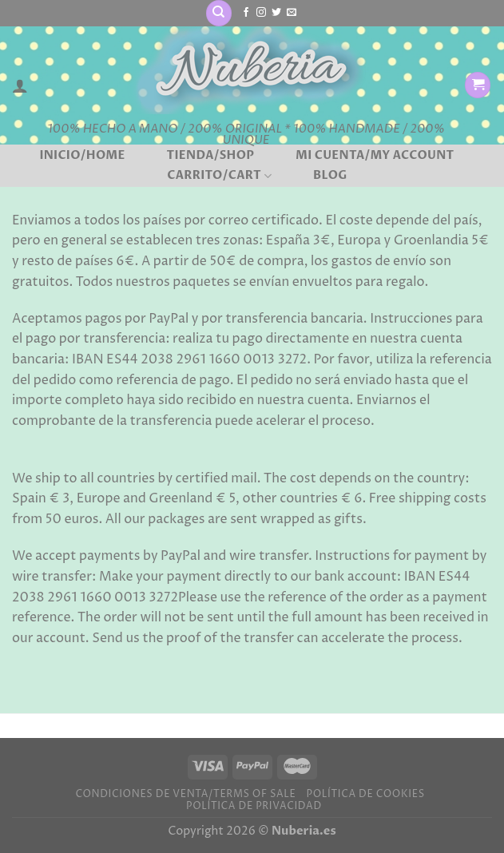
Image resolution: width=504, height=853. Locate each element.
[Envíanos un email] (292, 13)
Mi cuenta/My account (375, 156)
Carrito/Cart (219, 176)
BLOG (330, 176)
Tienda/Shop (210, 156)
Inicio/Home (82, 156)
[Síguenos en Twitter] (276, 13)
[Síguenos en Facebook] (246, 13)
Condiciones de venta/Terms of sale (185, 794)
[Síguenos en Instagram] (261, 13)
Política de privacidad (254, 806)
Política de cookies (366, 794)
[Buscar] (219, 13)
